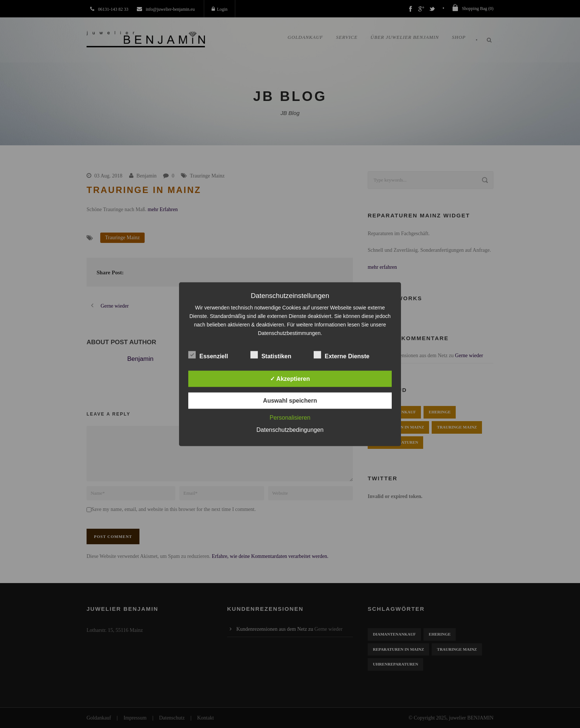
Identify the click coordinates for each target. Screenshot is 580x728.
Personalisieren (290, 417)
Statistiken (271, 355)
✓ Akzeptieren (290, 378)
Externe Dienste (342, 355)
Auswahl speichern (290, 400)
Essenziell (208, 355)
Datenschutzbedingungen (290, 429)
